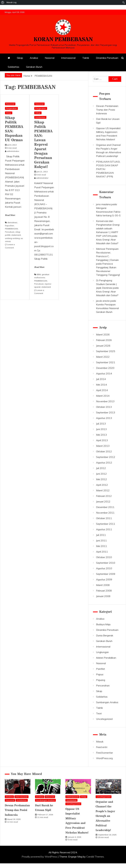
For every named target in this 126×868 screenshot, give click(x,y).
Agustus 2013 (104, 418)
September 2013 (106, 412)
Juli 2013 (101, 424)
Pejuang (101, 680)
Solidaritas (13, 67)
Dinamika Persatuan (107, 58)
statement (16, 235)
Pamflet (101, 669)
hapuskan (9, 226)
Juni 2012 (101, 474)
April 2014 (102, 390)
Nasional (50, 58)
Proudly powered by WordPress (40, 857)
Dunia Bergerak (105, 635)
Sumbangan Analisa (107, 702)
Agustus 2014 (104, 373)
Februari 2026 (104, 340)
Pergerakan (11, 108)
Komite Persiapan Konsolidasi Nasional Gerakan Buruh (107, 308)
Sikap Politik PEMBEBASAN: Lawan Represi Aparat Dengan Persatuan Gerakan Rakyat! (43, 145)
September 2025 (106, 351)
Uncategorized (104, 719)
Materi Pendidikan (106, 658)
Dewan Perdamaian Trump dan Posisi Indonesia (107, 110)
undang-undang (12, 238)
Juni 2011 (101, 540)
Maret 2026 (103, 334)
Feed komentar (104, 753)
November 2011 (105, 513)
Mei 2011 (102, 546)
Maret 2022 (103, 357)
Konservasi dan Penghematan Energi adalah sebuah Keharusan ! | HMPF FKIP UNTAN (108, 228)
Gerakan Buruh (34, 67)
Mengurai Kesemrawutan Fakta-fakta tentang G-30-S (109, 212)
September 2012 (106, 457)
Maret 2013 (103, 446)
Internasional (68, 58)
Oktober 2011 (104, 518)
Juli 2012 (101, 468)
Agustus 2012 (104, 463)
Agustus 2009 (104, 579)
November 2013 (105, 401)
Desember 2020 (105, 368)
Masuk (100, 742)
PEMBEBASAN (11, 229)
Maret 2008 (103, 585)
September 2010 (106, 563)
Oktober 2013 (104, 407)
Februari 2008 (104, 591)
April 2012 (102, 485)
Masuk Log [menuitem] (11, 2)
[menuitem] (3, 2)
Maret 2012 (103, 490)
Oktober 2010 (104, 557)
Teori (99, 713)
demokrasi (12, 222)
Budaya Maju (103, 624)
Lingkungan (102, 652)
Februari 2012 (104, 496)
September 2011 (106, 524)
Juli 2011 (101, 535)
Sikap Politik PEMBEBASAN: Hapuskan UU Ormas (14, 129)
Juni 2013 (101, 429)
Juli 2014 (101, 379)
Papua (100, 674)
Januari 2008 (103, 596)
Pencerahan (103, 686)
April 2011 (102, 552)
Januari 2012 (103, 502)
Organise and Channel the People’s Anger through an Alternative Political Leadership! (105, 816)
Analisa (34, 58)
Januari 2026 (103, 346)
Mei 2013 (102, 435)
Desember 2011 (105, 507)
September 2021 (106, 362)
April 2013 (102, 440)
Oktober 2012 (104, 451)
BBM (39, 274)
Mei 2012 (102, 479)
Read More (10, 215)
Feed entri (102, 747)
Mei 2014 (102, 385)
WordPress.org (104, 758)
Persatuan (10, 232)
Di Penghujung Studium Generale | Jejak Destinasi (106, 284)
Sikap (20, 58)
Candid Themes (95, 857)
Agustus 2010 (104, 568)
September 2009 (106, 574)
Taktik (86, 58)
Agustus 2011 (104, 529)
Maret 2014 (103, 396)
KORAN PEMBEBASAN (63, 40)
